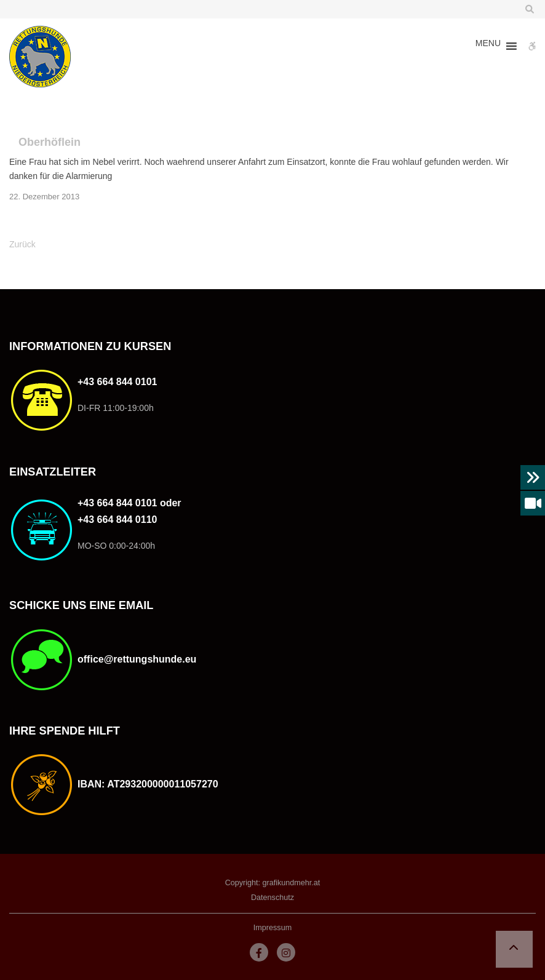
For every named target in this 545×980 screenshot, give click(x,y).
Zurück (22, 244)
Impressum (272, 928)
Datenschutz (272, 898)
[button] (488, 46)
